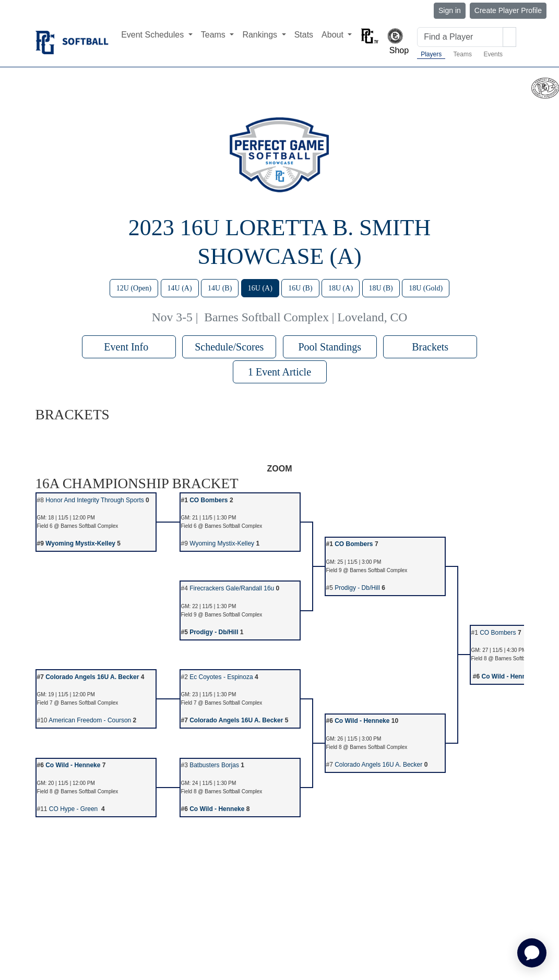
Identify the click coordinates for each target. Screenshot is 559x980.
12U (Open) (134, 288)
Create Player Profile (508, 10)
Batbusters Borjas (214, 765)
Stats (304, 35)
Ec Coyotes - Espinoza (221, 677)
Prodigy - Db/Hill (357, 588)
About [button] (334, 35)
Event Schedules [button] (154, 35)
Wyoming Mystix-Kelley (80, 543)
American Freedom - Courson (90, 720)
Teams (463, 54)
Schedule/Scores (229, 347)
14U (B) (220, 288)
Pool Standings (330, 347)
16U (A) (260, 288)
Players (431, 54)
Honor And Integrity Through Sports (95, 500)
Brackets (430, 347)
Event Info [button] (129, 347)
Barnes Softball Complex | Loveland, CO (306, 317)
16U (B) (300, 288)
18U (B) (381, 288)
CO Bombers (209, 500)
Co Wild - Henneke (509, 676)
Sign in (450, 10)
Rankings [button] (261, 35)
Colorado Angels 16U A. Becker (92, 677)
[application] (532, 953)
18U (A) (341, 288)
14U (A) (180, 288)
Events (493, 54)
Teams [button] (215, 35)
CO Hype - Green (74, 809)
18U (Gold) (426, 288)
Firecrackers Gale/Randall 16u (232, 588)
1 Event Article (279, 372)
